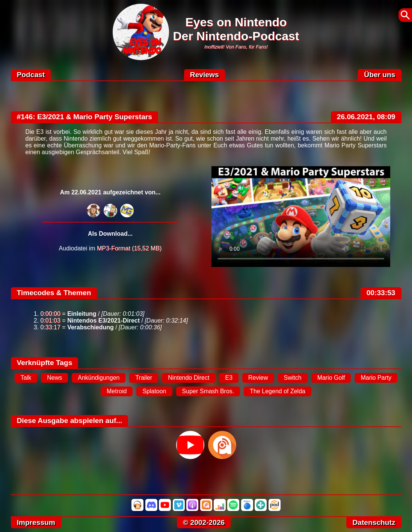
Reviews (204, 75)
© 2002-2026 (204, 522)
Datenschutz (374, 522)
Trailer (144, 378)
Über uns (380, 75)
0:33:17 (51, 327)
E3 (229, 378)
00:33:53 (381, 293)
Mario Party (376, 378)
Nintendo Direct (189, 378)
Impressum (36, 522)
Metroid (117, 391)
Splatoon (154, 391)
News (54, 378)
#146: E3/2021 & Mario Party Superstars (85, 117)
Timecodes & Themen (54, 293)
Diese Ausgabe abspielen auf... (70, 421)
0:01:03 (51, 321)
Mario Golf (331, 378)
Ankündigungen (99, 378)
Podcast (31, 75)
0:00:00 (51, 314)
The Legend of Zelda (278, 391)
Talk (26, 378)
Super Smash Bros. (208, 391)
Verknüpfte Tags (45, 363)
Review (258, 378)
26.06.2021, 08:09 (366, 117)
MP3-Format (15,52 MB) (129, 248)
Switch (293, 378)
